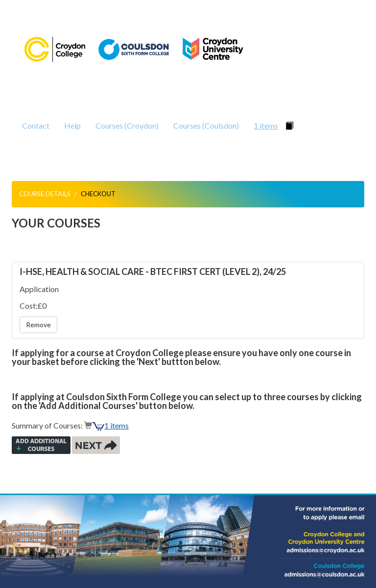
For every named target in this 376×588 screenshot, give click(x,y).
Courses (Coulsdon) (206, 125)
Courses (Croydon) (127, 125)
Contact (36, 125)
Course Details (45, 194)
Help (72, 125)
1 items (266, 125)
